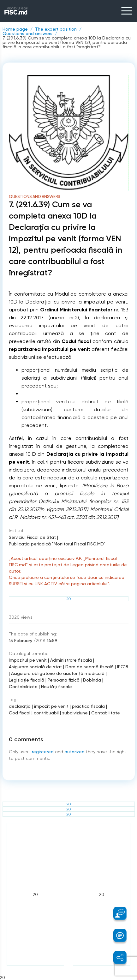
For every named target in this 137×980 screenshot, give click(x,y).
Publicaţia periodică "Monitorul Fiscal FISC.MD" (57, 544)
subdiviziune (75, 713)
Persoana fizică (64, 680)
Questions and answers (27, 33)
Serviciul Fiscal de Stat (32, 537)
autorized (74, 752)
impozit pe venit (51, 706)
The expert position (56, 29)
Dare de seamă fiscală (89, 667)
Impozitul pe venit (28, 660)
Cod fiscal (20, 713)
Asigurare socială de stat (35, 667)
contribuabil (46, 713)
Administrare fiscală (71, 660)
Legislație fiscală (27, 680)
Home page (15, 29)
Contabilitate (23, 687)
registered (43, 752)
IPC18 (123, 667)
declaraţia (20, 706)
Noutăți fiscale (57, 687)
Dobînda (92, 680)
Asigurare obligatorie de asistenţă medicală (58, 673)
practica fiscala (88, 706)
